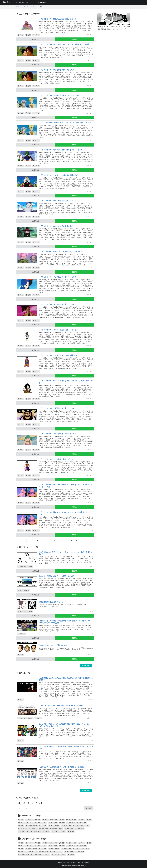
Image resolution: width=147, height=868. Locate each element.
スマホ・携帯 (66, 826)
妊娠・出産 (71, 823)
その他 (71, 831)
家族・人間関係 (31, 826)
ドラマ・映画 (71, 820)
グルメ (38, 718)
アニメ (21, 35)
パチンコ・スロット (58, 831)
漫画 (28, 35)
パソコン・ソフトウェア (81, 826)
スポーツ (21, 634)
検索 (88, 808)
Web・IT (33, 829)
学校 (21, 826)
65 (72, 541)
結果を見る (36, 39)
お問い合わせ (85, 862)
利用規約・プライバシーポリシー (69, 862)
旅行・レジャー (41, 823)
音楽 (62, 820)
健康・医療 (44, 829)
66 (77, 541)
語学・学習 (79, 829)
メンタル (43, 826)
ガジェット (23, 829)
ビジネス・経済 (24, 831)
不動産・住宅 (36, 831)
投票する (75, 39)
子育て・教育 (82, 823)
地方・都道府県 (23, 590)
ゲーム (36, 35)
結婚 (62, 823)
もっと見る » (86, 666)
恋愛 (20, 655)
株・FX (46, 831)
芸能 (21, 820)
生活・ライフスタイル (25, 567)
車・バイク (53, 823)
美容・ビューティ (56, 829)
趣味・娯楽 (69, 829)
